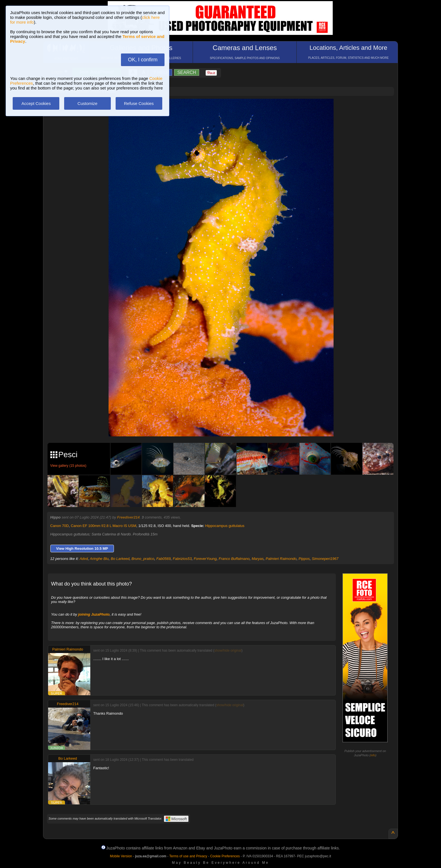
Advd (84, 559)
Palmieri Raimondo (281, 559)
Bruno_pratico (143, 559)
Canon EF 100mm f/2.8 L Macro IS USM (104, 526)
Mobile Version (121, 856)
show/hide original (228, 651)
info (373, 755)
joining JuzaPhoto (94, 614)
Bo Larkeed (120, 559)
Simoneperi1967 (325, 559)
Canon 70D (60, 526)
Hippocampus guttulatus (225, 526)
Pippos (304, 559)
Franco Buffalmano (234, 559)
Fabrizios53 (182, 559)
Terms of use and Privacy (188, 856)
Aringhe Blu (99, 559)
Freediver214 (128, 517)
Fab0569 (164, 559)
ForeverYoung (205, 559)
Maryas (258, 559)
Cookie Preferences (225, 856)
